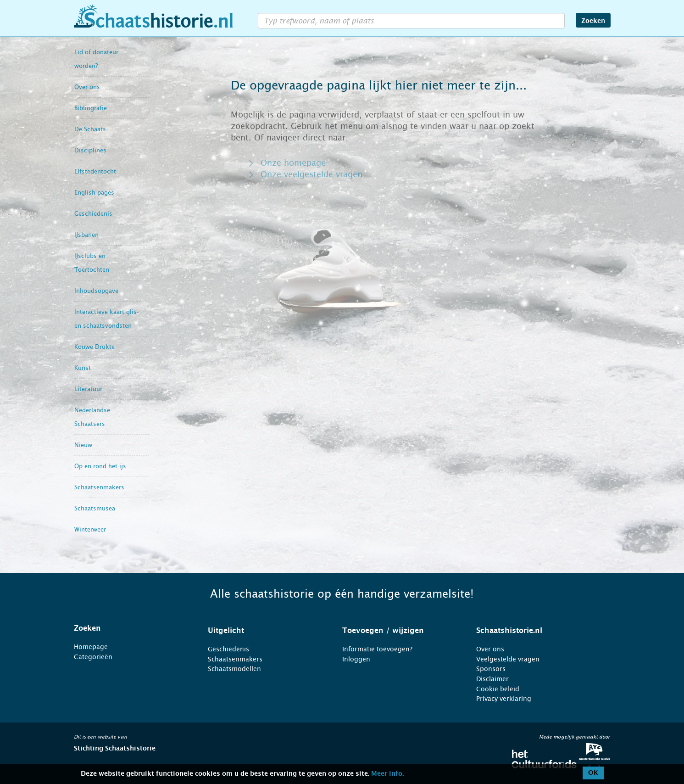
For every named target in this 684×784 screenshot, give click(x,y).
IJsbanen (86, 235)
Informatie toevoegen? (377, 649)
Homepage (91, 647)
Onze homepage (293, 163)
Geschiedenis (93, 214)
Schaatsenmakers (99, 487)
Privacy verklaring (504, 699)
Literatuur (88, 389)
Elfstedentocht (95, 171)
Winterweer (90, 529)
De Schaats (90, 129)
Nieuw (83, 445)
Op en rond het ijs (100, 466)
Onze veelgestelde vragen (311, 174)
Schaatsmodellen (234, 669)
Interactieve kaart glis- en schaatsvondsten (106, 319)
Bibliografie (91, 108)
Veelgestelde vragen (508, 659)
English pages (94, 193)
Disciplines (90, 150)
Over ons (87, 87)
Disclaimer (492, 679)
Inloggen (356, 659)
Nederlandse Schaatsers (92, 417)
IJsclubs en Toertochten (92, 263)
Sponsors (491, 669)
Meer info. (387, 774)
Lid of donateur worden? (96, 59)
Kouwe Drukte (95, 347)
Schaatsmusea (95, 508)
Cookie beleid (498, 689)
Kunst (83, 368)
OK (593, 773)
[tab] (130, 628)
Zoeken (593, 21)
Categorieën (93, 657)
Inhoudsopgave (96, 291)
